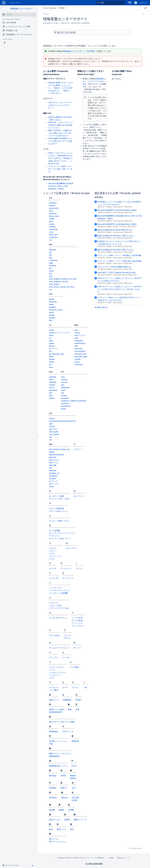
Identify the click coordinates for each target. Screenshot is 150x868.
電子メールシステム (57, 842)
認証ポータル (55, 820)
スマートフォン (56, 556)
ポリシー (77, 648)
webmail (52, 457)
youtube (52, 479)
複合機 (52, 810)
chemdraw (53, 229)
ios (50, 338)
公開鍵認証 (67, 700)
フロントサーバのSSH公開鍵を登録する (114, 267)
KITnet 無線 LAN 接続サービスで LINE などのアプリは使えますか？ (60, 141)
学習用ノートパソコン (58, 741)
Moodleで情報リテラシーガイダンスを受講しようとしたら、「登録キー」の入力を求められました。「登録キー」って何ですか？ (61, 88)
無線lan (73, 778)
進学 (72, 829)
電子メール (54, 839)
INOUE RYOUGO (120, 227)
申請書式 (53, 788)
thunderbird (66, 406)
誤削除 (67, 820)
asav (51, 211)
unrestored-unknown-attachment (62, 421)
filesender (53, 302)
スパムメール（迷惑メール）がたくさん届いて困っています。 (60, 169)
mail (76, 338)
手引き (74, 766)
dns (51, 255)
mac (76, 330)
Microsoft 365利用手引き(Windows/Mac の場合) (117, 210)
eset (51, 276)
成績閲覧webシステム (58, 766)
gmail (51, 312)
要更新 (61, 810)
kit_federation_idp (56, 354)
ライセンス (54, 687)
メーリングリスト (56, 667)
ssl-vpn (64, 395)
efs (50, 268)
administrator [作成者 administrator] (48, 23)
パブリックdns (55, 605)
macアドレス (80, 335)
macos (77, 333)
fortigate (52, 307)
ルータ (65, 687)
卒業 (77, 709)
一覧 (85, 687)
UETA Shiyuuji (118, 213)
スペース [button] (14, 3)
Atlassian (94, 864)
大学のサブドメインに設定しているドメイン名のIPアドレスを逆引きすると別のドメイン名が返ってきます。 (120, 289)
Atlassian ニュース (123, 858)
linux (51, 367)
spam (63, 390)
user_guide (54, 432)
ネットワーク (68, 578)
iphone (52, 346)
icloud (51, 330)
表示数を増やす (101, 307)
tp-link (63, 409)
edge (51, 263)
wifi (50, 468)
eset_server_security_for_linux (62, 287)
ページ (46, 14)
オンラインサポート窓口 (59, 499)
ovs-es (52, 388)
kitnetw (52, 359)
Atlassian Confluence (65, 858)
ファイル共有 (77, 618)
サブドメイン (55, 536)
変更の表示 (128, 207)
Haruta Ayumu (118, 207)
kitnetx (52, 362)
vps (50, 440)
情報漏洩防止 (55, 756)
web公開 (53, 465)
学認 (51, 744)
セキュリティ (72, 548)
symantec (65, 398)
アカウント (78, 449)
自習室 (74, 800)
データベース (66, 568)
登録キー (64, 788)
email (51, 271)
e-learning (53, 260)
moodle (78, 359)
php (51, 395)
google (52, 315)
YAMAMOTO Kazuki (120, 275)
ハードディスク (56, 588)
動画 (70, 709)
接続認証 (53, 776)
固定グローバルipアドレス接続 (62, 722)
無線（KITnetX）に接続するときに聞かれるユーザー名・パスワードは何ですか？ (60, 133)
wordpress (53, 476)
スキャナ (53, 548)
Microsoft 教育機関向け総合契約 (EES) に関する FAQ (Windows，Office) (61, 186)
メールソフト (55, 675)
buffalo (52, 219)
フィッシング (77, 623)
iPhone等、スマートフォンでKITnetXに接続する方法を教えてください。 (61, 125)
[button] (4, 3)
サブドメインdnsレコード (60, 538)
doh (51, 258)
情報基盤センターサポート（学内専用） (80, 51)
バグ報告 (111, 858)
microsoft (78, 349)
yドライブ (53, 481)
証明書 (71, 810)
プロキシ (67, 638)
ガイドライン (79, 496)
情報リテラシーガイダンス (60, 754)
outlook (52, 385)
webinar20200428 (56, 455)
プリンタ (67, 635)
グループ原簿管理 (56, 508)
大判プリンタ (68, 731)
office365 (53, 382)
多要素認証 (54, 731)
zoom (51, 486)
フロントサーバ (78, 626)
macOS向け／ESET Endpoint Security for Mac (117, 272)
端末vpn (64, 798)
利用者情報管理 (56, 712)
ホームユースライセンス (59, 648)
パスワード (54, 603)
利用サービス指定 (56, 709)
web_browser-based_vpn (59, 449)
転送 (51, 829)
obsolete (53, 377)
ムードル (66, 657)
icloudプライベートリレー (60, 333)
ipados (52, 343)
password (53, 390)
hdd (51, 320)
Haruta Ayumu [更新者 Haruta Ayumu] (76, 23)
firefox (52, 304)
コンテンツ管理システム (59, 521)
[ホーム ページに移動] (7, 3)
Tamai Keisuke (118, 232)
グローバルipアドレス (58, 511)
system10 (65, 403)
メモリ (52, 678)
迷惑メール (61, 829)
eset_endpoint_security (59, 282)
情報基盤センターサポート (21, 9)
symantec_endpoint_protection (74, 401)
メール (52, 670)
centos (52, 224)
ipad (51, 341)
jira (50, 351)
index (51, 335)
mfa (76, 346)
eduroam (53, 266)
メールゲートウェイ (57, 672)
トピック (79, 568)
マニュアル (54, 657)
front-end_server (56, 310)
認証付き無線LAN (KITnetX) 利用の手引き (115, 230)
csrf (51, 240)
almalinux (53, 203)
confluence (54, 237)
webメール (54, 463)
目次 (74, 788)
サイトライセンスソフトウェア (62, 533)
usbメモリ (53, 429)
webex (52, 452)
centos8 (52, 227)
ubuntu (52, 418)
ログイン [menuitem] (144, 3)
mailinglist (79, 341)
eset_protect (54, 284)
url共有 (52, 426)
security (64, 382)
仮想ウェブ (54, 700)
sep (62, 385)
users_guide (54, 434)
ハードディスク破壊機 (58, 593)
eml (51, 274)
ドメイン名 (54, 578)
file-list (52, 299)
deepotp (52, 250)
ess (50, 289)
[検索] (98, 3)
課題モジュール (80, 820)
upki (51, 424)
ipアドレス (53, 349)
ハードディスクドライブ (59, 590)
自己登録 (75, 798)
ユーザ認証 (74, 667)
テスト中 (53, 568)
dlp (50, 252)
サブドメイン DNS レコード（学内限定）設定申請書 (119, 255)
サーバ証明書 (55, 531)
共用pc (78, 700)
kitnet (51, 357)
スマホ (52, 559)
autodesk (53, 213)
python (52, 398)
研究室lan (53, 798)
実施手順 (75, 741)
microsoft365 (80, 351)
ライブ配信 (54, 690)
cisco (51, 232)
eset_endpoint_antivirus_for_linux (63, 279)
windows (53, 471)
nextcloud (79, 365)
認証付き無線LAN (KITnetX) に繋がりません (116, 236)
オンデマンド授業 (56, 496)
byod (51, 221)
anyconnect (54, 208)
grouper (52, 318)
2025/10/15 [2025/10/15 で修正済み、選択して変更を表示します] (65, 23)
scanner (64, 380)
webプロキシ (54, 460)
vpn (51, 437)
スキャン (53, 551)
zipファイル (54, 484)
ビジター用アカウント (58, 618)
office (51, 380)
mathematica (80, 343)
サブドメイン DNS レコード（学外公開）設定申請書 (119, 261)
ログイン (76, 687)
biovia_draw (54, 216)
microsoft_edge (81, 357)
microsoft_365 (80, 354)
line (50, 365)
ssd (62, 393)
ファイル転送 (77, 620)
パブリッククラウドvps (59, 608)
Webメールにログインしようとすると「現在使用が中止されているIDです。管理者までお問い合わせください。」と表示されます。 (60, 158)
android (52, 205)
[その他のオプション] (144, 14)
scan (63, 377)
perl (51, 393)
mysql (77, 362)
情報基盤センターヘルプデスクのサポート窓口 (95, 81)
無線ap (73, 776)
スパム (52, 553)
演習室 (63, 776)
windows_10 (54, 473)
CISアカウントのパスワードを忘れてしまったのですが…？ (60, 105)
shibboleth (65, 388)
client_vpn (53, 235)
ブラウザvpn (54, 635)
